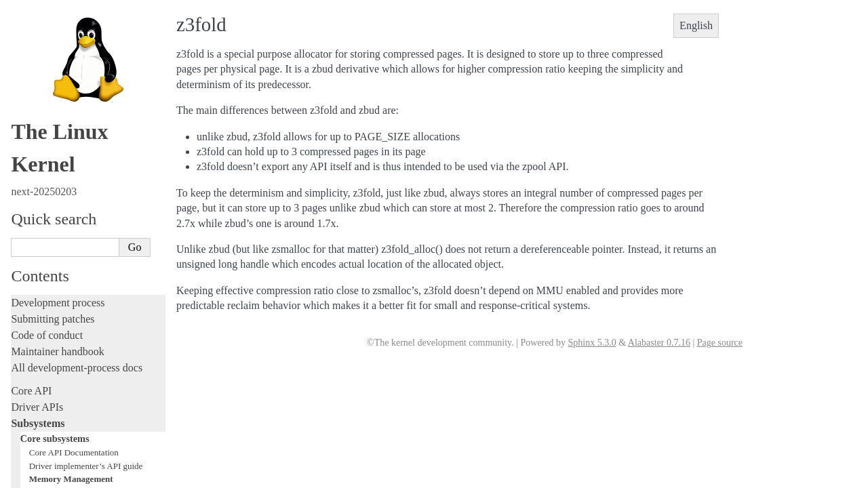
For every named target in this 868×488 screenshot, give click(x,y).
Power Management (64, 46)
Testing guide (40, 231)
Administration (44, 335)
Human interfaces (55, 100)
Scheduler (47, 60)
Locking (44, 86)
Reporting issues (47, 368)
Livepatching (39, 296)
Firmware (32, 423)
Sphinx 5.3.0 (592, 343)
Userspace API (43, 400)
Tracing (27, 263)
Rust (21, 312)
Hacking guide (43, 247)
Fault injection (42, 280)
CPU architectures (51, 463)
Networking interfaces (63, 115)
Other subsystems (55, 144)
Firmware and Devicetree (66, 440)
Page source (720, 343)
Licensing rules (44, 182)
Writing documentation (61, 198)
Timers (41, 73)
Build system (39, 351)
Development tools (52, 215)
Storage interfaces (55, 129)
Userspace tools (45, 384)
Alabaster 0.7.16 (659, 343)
